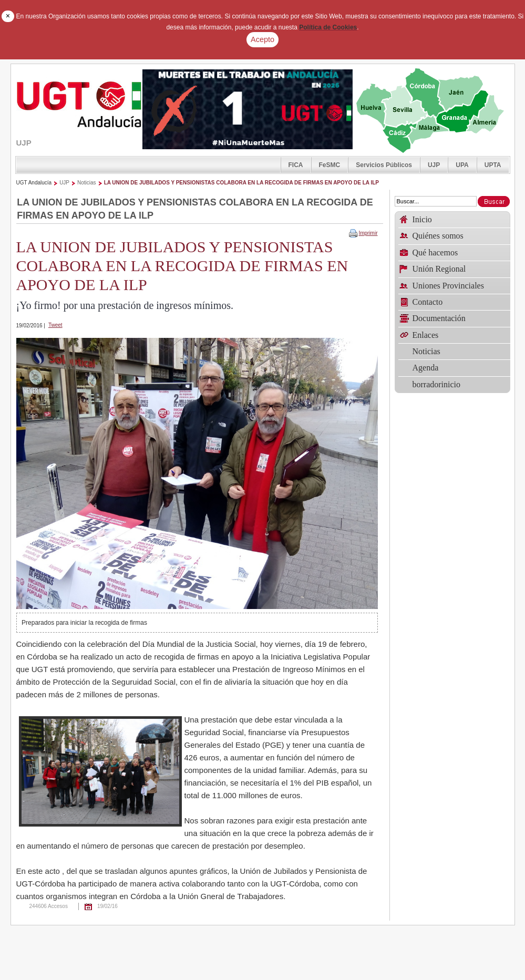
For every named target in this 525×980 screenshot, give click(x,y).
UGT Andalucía (34, 183)
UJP (434, 165)
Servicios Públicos (384, 165)
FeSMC (330, 165)
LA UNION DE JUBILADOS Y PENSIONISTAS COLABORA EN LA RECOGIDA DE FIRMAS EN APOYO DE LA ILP (241, 183)
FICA (296, 165)
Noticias (87, 183)
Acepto (262, 39)
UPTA (493, 165)
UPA (462, 165)
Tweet (55, 325)
